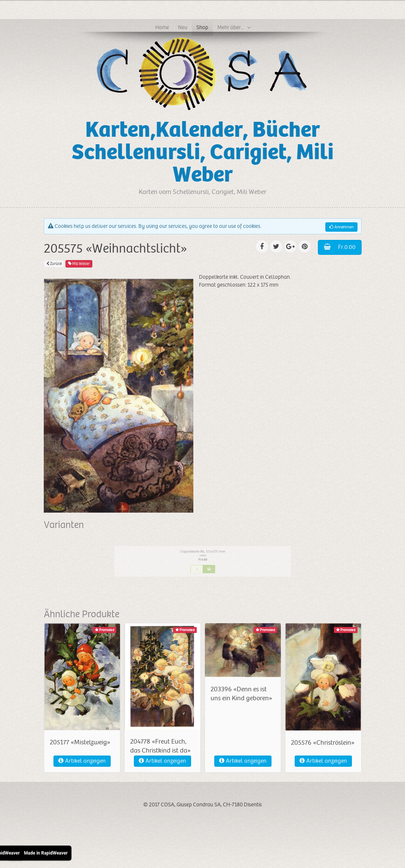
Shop (202, 27)
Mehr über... (231, 27)
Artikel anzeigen (82, 761)
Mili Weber (79, 264)
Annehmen (341, 227)
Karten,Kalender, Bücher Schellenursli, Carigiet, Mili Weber (203, 152)
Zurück (54, 264)
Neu (183, 27)
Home (162, 27)
